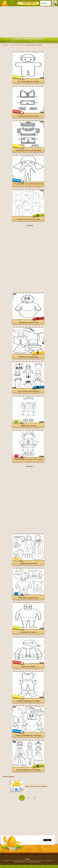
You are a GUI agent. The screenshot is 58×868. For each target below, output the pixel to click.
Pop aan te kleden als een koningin (28, 770)
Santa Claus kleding (28, 667)
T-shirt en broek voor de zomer (28, 116)
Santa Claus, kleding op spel (28, 598)
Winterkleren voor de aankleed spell (28, 150)
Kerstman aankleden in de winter (28, 701)
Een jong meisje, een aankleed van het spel (28, 184)
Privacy (28, 859)
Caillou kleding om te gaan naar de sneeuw (28, 459)
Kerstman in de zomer (28, 632)
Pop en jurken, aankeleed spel (28, 391)
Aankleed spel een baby (28, 563)
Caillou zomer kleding (28, 426)
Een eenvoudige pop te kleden (28, 82)
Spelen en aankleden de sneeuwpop (28, 735)
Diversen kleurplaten (39, 786)
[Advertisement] (28, 21)
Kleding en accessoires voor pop (28, 219)
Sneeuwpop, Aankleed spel (28, 322)
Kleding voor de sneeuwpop (28, 357)
